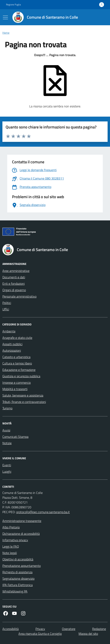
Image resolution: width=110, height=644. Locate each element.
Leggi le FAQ (11, 546)
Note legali (10, 553)
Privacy (40, 629)
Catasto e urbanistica (16, 357)
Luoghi (7, 471)
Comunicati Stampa (15, 437)
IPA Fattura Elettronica (18, 585)
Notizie (7, 443)
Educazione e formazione (19, 370)
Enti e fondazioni (14, 284)
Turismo (7, 408)
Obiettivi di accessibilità (18, 559)
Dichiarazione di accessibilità (21, 534)
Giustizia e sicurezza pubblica (21, 376)
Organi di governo (14, 290)
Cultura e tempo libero (17, 363)
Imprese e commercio (17, 383)
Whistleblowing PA (15, 591)
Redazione (99, 629)
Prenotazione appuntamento (22, 566)
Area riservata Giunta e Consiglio (40, 634)
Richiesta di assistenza (17, 572)
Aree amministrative (16, 271)
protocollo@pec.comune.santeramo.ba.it (43, 512)
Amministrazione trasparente (22, 521)
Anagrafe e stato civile (17, 338)
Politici (7, 303)
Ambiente (9, 331)
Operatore (69, 629)
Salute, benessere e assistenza (23, 395)
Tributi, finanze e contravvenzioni (24, 402)
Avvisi (6, 430)
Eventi (7, 465)
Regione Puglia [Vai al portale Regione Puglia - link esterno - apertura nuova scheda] (13, 5)
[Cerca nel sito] (99, 17)
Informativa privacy (15, 540)
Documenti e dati (14, 277)
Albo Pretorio (11, 527)
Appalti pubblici (12, 344)
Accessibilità (11, 629)
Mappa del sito (88, 634)
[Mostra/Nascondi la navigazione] (5, 17)
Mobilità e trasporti (15, 389)
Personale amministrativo (19, 296)
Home (6, 33)
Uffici (6, 309)
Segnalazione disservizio (18, 578)
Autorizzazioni (12, 350)
